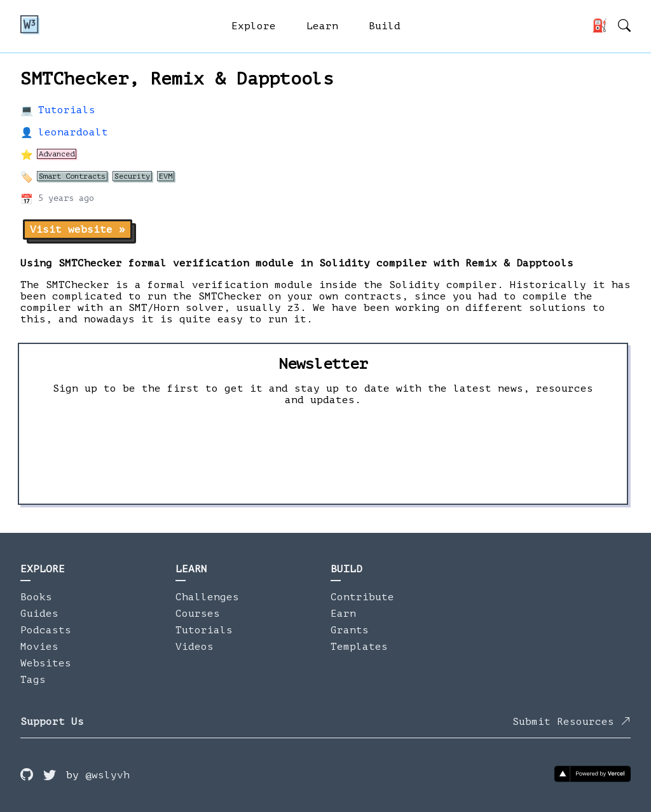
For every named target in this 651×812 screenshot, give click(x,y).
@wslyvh (107, 775)
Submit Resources (572, 722)
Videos (195, 647)
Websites (46, 663)
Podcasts (46, 630)
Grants (350, 630)
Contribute (362, 597)
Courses (198, 614)
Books (36, 597)
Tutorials (67, 110)
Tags (33, 680)
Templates (359, 647)
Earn (343, 614)
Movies (39, 647)
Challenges (207, 597)
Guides (39, 614)
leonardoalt (73, 132)
